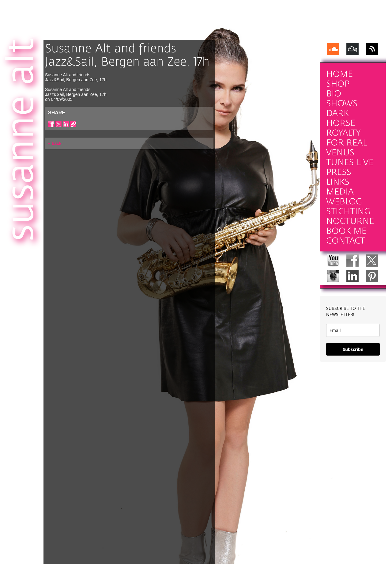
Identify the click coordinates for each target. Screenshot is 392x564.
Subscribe (353, 349)
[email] (353, 330)
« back (55, 143)
